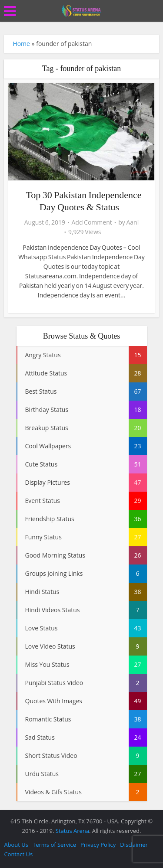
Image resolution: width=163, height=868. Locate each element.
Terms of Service (54, 845)
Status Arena (72, 831)
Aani (132, 222)
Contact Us (18, 854)
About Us (16, 845)
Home (21, 44)
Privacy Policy (98, 845)
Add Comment (92, 222)
